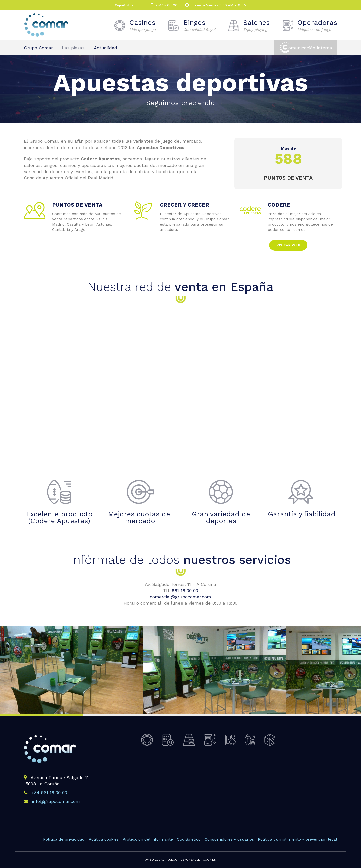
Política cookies (104, 839)
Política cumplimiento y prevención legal (298, 839)
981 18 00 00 (185, 590)
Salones (256, 25)
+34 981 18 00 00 (49, 792)
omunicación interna (310, 48)
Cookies (209, 860)
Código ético (189, 839)
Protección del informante (148, 839)
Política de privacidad (64, 839)
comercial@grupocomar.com (180, 597)
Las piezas (73, 48)
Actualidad (105, 48)
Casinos (143, 25)
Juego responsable (184, 860)
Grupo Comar (38, 48)
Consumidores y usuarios (229, 839)
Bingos (199, 25)
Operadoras (317, 25)
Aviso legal (155, 860)
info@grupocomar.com (56, 801)
